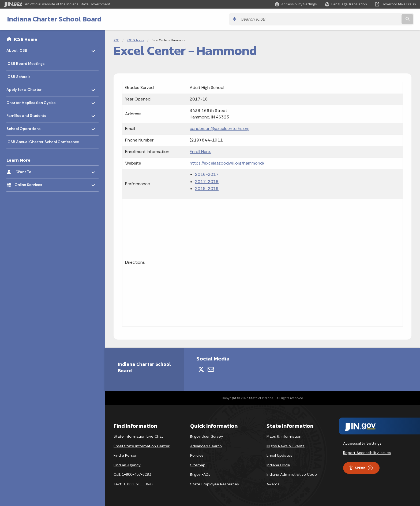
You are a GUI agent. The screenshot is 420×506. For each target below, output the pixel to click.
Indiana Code (278, 465)
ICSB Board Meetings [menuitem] (25, 64)
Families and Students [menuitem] (26, 114)
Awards (273, 484)
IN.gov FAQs (200, 474)
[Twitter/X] (201, 369)
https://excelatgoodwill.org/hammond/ (227, 163)
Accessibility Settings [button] (362, 443)
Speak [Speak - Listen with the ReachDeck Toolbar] (361, 468)
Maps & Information (284, 436)
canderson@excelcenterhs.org (220, 129)
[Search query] (365, 19)
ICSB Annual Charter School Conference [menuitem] (43, 142)
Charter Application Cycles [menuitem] (31, 101)
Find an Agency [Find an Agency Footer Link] (127, 465)
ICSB (116, 40)
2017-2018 (207, 182)
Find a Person (125, 455)
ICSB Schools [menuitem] (18, 77)
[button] (296, 4)
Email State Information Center (142, 446)
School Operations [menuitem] (23, 127)
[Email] (211, 369)
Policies (197, 455)
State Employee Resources (215, 484)
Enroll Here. (200, 152)
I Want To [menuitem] (30, 170)
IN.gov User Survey (207, 436)
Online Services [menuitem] (30, 183)
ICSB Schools (135, 40)
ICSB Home (25, 39)
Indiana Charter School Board (52, 19)
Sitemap (198, 465)
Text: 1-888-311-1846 (133, 484)
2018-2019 (207, 189)
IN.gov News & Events (286, 446)
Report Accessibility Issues (367, 453)
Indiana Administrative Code (292, 474)
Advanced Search (206, 446)
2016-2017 (207, 174)
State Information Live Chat (138, 436)
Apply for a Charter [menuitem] (24, 88)
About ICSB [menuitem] (22, 49)
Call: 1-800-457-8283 (132, 474)
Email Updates (279, 455)
